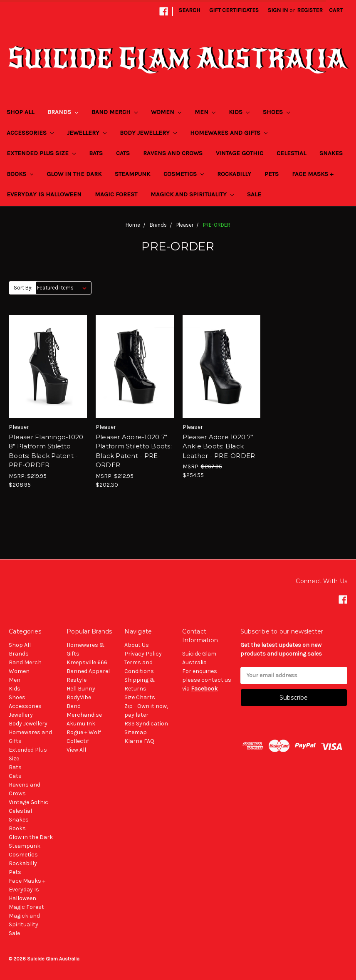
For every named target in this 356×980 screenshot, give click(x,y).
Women (166, 112)
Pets (272, 174)
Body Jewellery (148, 133)
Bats (96, 153)
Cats (123, 153)
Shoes (276, 112)
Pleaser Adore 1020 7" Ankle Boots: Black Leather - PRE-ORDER (219, 446)
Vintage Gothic (240, 153)
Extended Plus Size (41, 153)
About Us (137, 645)
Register (310, 10)
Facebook (204, 689)
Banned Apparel (88, 671)
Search (189, 10)
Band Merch (115, 112)
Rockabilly (234, 174)
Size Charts (140, 697)
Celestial (291, 153)
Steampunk (132, 174)
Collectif (78, 741)
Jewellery (87, 133)
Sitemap (136, 732)
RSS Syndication (146, 724)
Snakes (331, 153)
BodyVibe (79, 697)
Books (20, 174)
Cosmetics (184, 174)
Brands (63, 112)
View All (76, 750)
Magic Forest (116, 194)
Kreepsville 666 (87, 662)
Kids (239, 112)
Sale (254, 194)
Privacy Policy (143, 654)
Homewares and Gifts (229, 133)
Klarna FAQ (139, 741)
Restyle (77, 680)
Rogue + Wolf (84, 732)
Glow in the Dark (74, 174)
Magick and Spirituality (192, 194)
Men (205, 112)
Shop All (20, 112)
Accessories (30, 133)
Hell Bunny (81, 689)
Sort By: (23, 288)
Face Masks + (313, 174)
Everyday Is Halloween (44, 194)
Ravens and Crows (173, 153)
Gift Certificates (234, 10)
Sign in (278, 10)
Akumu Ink (81, 724)
